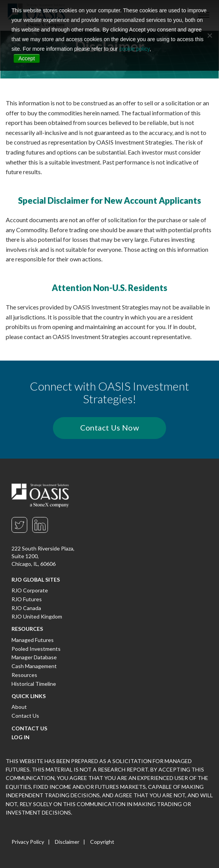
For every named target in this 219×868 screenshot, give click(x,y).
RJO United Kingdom (37, 616)
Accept (27, 58)
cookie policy (134, 49)
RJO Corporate (30, 590)
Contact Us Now (110, 427)
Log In (21, 737)
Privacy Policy (28, 842)
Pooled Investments (36, 649)
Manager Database (34, 657)
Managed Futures (33, 640)
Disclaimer (67, 842)
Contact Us (25, 716)
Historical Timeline (34, 684)
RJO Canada (26, 608)
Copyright (102, 842)
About (19, 707)
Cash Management (34, 666)
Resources (24, 675)
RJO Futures (27, 599)
